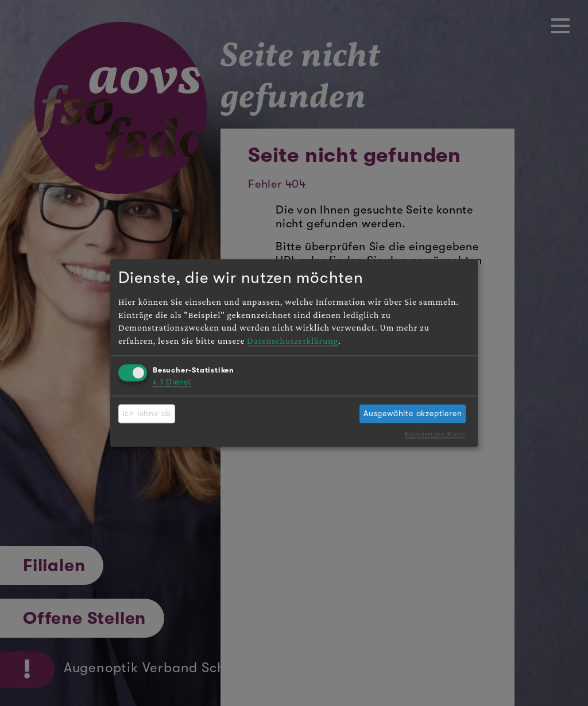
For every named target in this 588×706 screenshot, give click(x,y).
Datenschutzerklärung (293, 341)
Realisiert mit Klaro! (435, 434)
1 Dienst (172, 382)
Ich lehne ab (147, 413)
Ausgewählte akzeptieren (413, 413)
